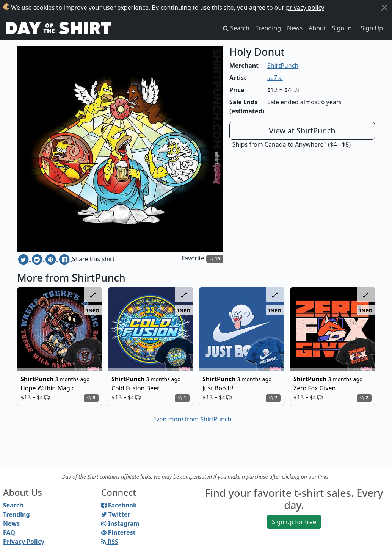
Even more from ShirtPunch (196, 419)
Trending (268, 28)
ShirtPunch (283, 66)
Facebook (119, 505)
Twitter (116, 514)
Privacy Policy (24, 542)
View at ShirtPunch (302, 131)
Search (13, 505)
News (295, 28)
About (317, 28)
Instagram (120, 523)
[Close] (384, 8)
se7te (275, 78)
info (93, 310)
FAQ (9, 532)
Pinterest (118, 532)
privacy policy (305, 8)
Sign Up (372, 28)
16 (215, 259)
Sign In (342, 28)
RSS (110, 542)
